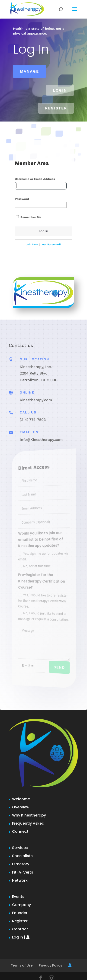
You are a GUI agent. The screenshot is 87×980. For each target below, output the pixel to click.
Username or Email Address (35, 179)
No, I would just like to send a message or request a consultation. (44, 617)
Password (22, 199)
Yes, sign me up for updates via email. (44, 556)
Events (18, 897)
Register (56, 108)
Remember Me (28, 217)
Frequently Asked (28, 823)
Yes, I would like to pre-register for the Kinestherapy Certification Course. (44, 600)
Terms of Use (22, 965)
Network (20, 880)
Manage (29, 71)
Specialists (22, 856)
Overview (21, 807)
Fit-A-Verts (23, 872)
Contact (20, 929)
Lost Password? (51, 245)
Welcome (21, 799)
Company (21, 905)
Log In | (21, 937)
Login (60, 90)
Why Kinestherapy (29, 815)
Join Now (32, 245)
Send (56, 669)
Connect (20, 831)
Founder (20, 913)
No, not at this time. (37, 566)
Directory (21, 864)
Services (20, 848)
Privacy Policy (50, 965)
